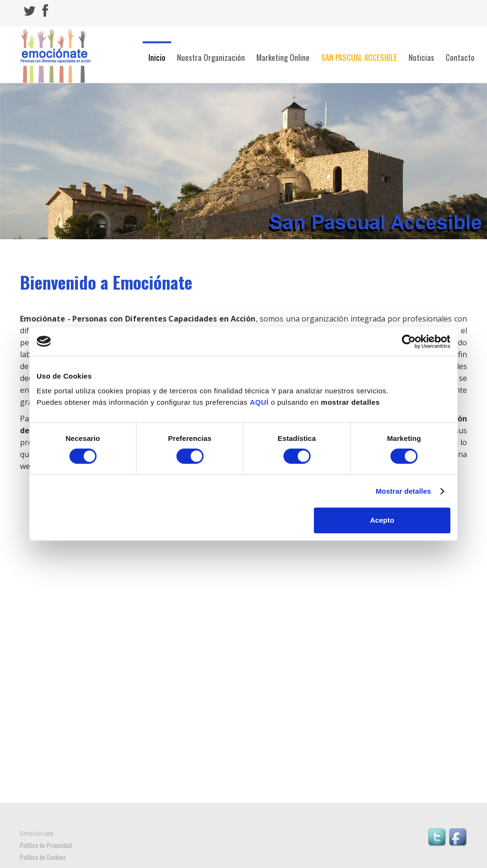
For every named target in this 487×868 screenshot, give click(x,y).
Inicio (157, 57)
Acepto (382, 520)
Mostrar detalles (404, 491)
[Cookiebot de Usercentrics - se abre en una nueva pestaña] (409, 341)
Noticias (421, 57)
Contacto (460, 57)
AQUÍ (259, 402)
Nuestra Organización (211, 57)
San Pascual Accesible (359, 57)
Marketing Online (283, 57)
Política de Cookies (43, 857)
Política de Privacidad (46, 845)
